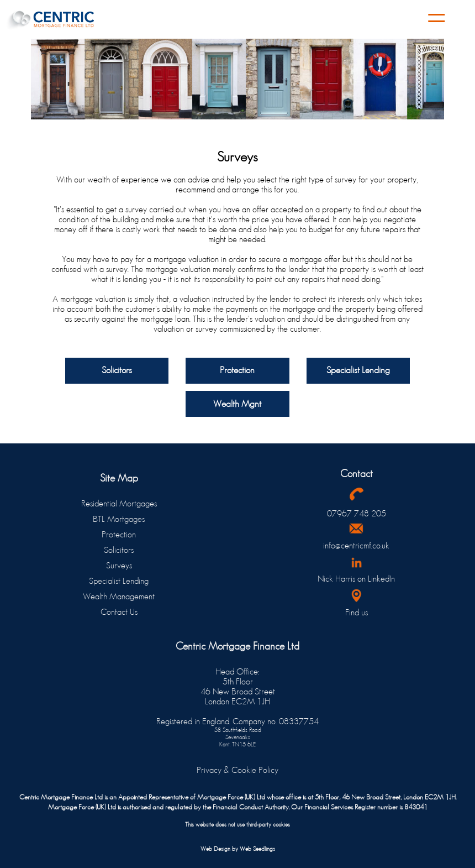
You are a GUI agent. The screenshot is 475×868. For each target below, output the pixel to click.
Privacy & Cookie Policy (237, 770)
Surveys (119, 565)
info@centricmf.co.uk (356, 545)
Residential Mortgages (119, 503)
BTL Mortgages (119, 519)
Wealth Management (119, 596)
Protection (119, 534)
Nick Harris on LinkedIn (356, 579)
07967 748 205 (357, 513)
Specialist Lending (119, 581)
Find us (357, 612)
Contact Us (119, 612)
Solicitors (119, 550)
